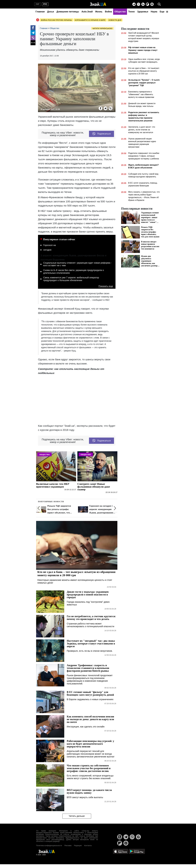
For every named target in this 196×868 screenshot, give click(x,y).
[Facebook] (33, 28)
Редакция (78, 846)
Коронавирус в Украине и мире (90, 20)
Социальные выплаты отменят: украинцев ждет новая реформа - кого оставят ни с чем (77, 264)
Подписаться (102, 134)
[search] (159, 4)
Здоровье (143, 12)
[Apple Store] (121, 851)
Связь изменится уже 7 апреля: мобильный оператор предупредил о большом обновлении (71, 279)
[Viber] (138, 4)
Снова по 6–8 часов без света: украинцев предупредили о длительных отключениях (74, 272)
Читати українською (102, 28)
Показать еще (106, 286)
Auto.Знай (87, 12)
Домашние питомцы (68, 12)
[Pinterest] (152, 4)
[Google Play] (137, 851)
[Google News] (138, 837)
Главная (40, 12)
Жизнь (99, 12)
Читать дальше (77, 816)
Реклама (68, 846)
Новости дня (115, 20)
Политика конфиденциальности (49, 846)
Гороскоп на (49, 245)
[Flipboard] (147, 4)
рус (45, 4)
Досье (51, 12)
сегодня (47, 250)
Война (108, 12)
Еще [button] (164, 12)
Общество (120, 12)
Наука (154, 12)
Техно (131, 12)
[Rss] (143, 4)
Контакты (88, 846)
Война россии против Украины (56, 20)
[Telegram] (134, 4)
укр (37, 4)
